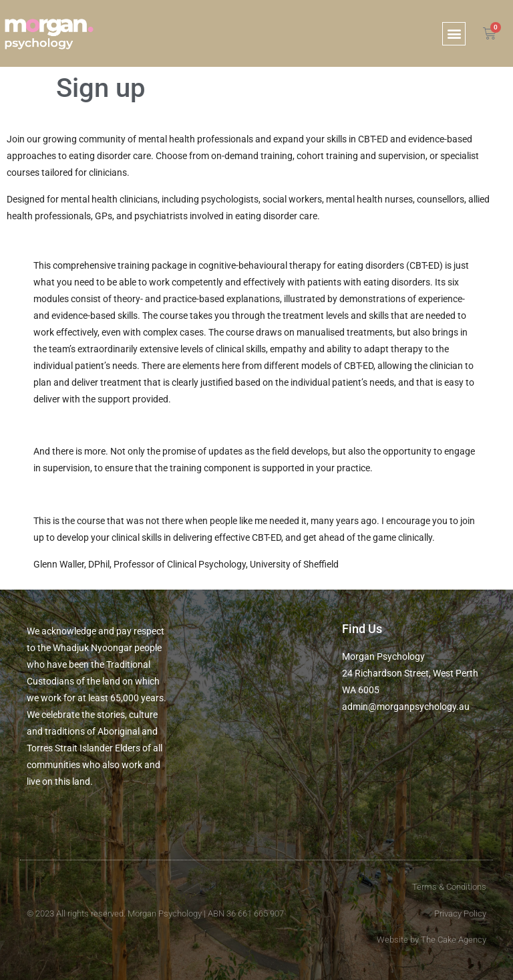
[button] (454, 34)
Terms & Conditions (449, 887)
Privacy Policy (460, 913)
